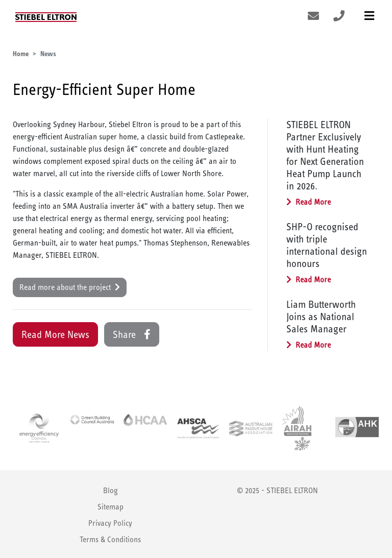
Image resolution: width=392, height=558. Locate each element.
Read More (309, 202)
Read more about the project (70, 287)
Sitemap (111, 507)
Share (132, 334)
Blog (111, 490)
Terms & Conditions (110, 539)
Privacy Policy (110, 523)
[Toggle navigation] (369, 16)
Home (21, 54)
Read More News (55, 334)
